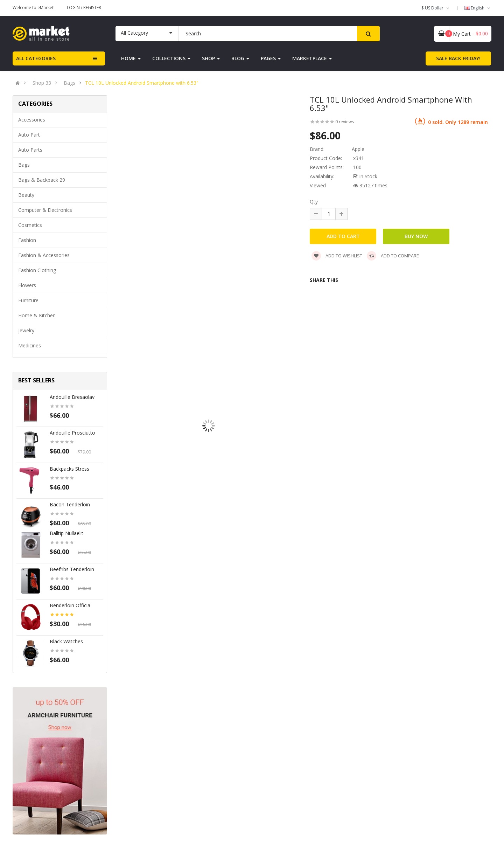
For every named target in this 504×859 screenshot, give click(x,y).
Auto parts (30, 150)
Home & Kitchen (37, 315)
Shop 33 (42, 83)
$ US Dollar (436, 8)
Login (74, 8)
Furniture (28, 300)
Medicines (30, 345)
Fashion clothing (37, 270)
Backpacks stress (69, 469)
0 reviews (345, 122)
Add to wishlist (337, 256)
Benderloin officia (70, 605)
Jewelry (26, 330)
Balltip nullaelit (66, 533)
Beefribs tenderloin (72, 569)
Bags (69, 83)
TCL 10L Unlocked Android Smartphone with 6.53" (142, 83)
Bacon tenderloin (70, 504)
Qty (314, 202)
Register (92, 8)
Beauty (26, 195)
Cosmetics (30, 225)
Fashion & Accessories (44, 255)
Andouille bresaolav (72, 397)
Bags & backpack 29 (42, 180)
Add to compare (393, 256)
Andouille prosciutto (72, 433)
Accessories (32, 120)
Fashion (27, 240)
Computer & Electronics (45, 210)
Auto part (29, 135)
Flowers (27, 285)
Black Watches (66, 641)
